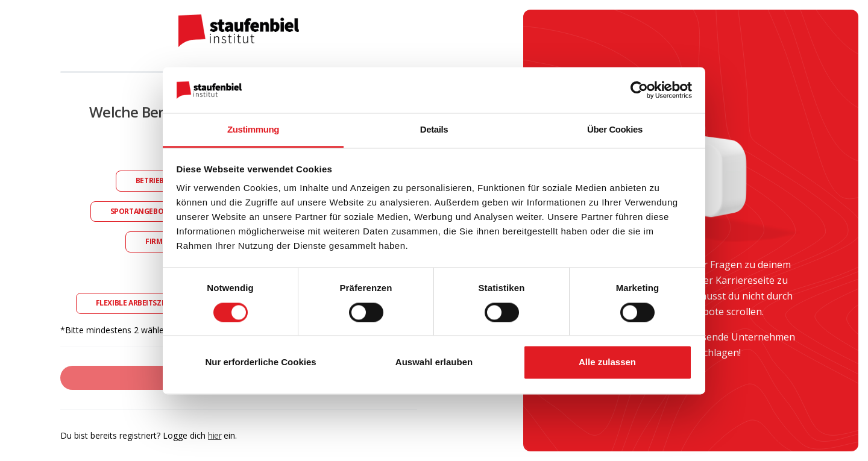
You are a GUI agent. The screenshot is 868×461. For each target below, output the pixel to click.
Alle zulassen (607, 362)
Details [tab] (434, 130)
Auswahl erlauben (434, 362)
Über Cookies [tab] (615, 130)
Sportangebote (141, 211)
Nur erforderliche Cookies (260, 362)
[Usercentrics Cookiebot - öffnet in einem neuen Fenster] (639, 90)
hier (215, 435)
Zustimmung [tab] (253, 130)
